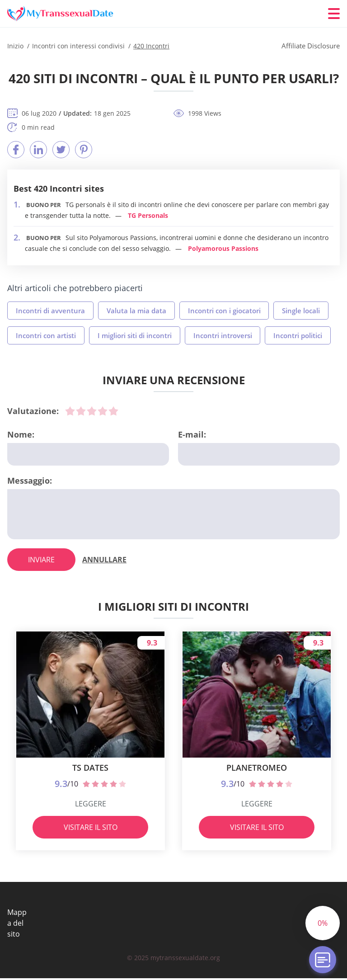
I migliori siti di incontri (135, 335)
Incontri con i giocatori (224, 311)
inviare (41, 561)
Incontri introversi (223, 335)
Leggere (91, 806)
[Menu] (334, 14)
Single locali (301, 311)
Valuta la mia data (136, 311)
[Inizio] (61, 14)
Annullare (104, 561)
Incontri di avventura (50, 311)
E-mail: (192, 434)
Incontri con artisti (46, 335)
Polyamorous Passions (223, 248)
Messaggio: (30, 481)
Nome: (21, 434)
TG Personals (148, 215)
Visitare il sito (91, 829)
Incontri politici (298, 335)
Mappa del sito (17, 925)
